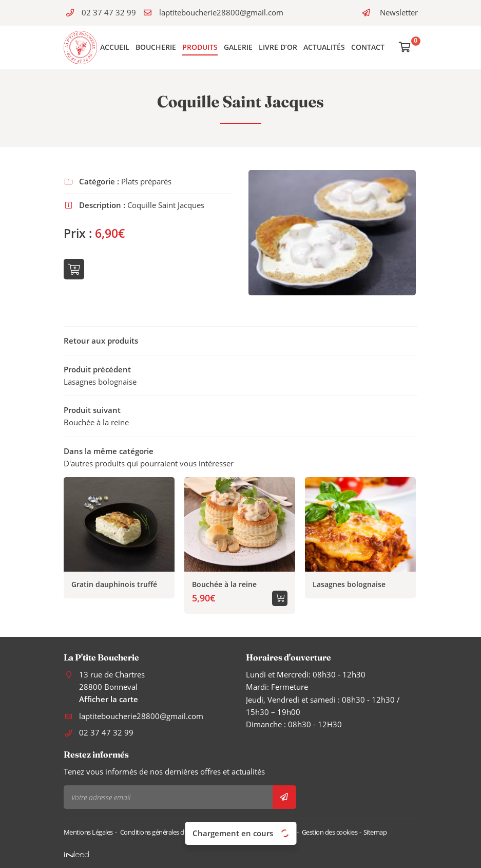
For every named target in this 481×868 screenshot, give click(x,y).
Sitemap (375, 832)
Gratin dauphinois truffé (114, 584)
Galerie (238, 47)
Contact (368, 47)
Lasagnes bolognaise (349, 584)
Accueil (115, 47)
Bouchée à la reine (224, 584)
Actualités (324, 47)
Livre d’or (278, 47)
